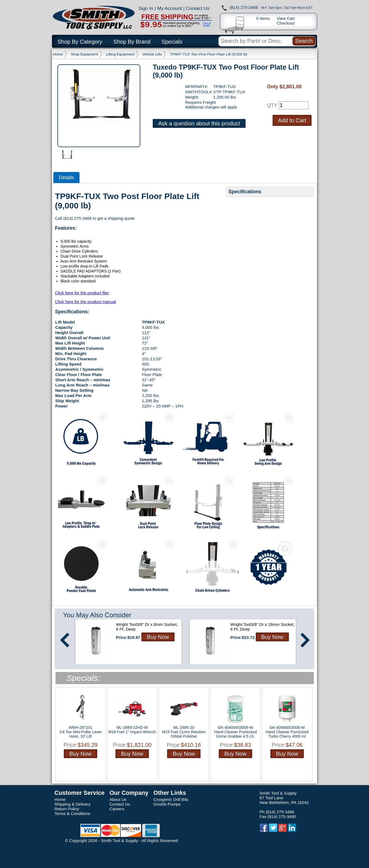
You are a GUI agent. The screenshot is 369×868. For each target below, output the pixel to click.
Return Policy (67, 809)
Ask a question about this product (199, 123)
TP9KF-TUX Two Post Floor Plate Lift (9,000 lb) (209, 54)
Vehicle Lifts (152, 54)
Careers (117, 809)
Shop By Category (80, 42)
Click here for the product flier (82, 293)
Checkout (285, 23)
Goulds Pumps (167, 804)
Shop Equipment (84, 54)
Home (58, 54)
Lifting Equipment (120, 54)
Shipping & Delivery (73, 804)
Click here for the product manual (85, 302)
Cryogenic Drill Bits (171, 799)
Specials (172, 42)
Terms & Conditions (72, 813)
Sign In (146, 8)
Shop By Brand (132, 42)
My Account (170, 8)
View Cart (286, 18)
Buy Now (158, 637)
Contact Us (198, 8)
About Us (118, 799)
